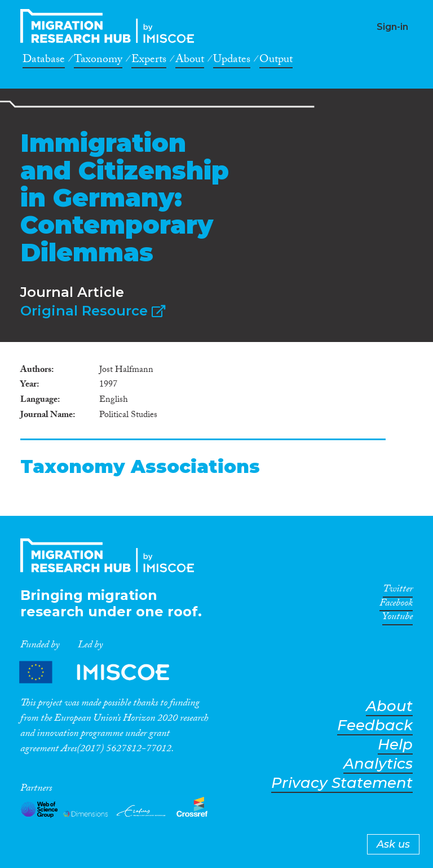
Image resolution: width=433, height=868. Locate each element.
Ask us (393, 844)
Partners (104, 672)
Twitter (398, 591)
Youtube (397, 619)
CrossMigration (111, 26)
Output (276, 61)
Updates (232, 61)
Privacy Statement (342, 783)
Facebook (396, 605)
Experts (149, 61)
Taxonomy (98, 61)
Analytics (378, 764)
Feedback (375, 725)
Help (395, 745)
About (190, 61)
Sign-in (392, 27)
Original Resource (93, 311)
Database (44, 61)
